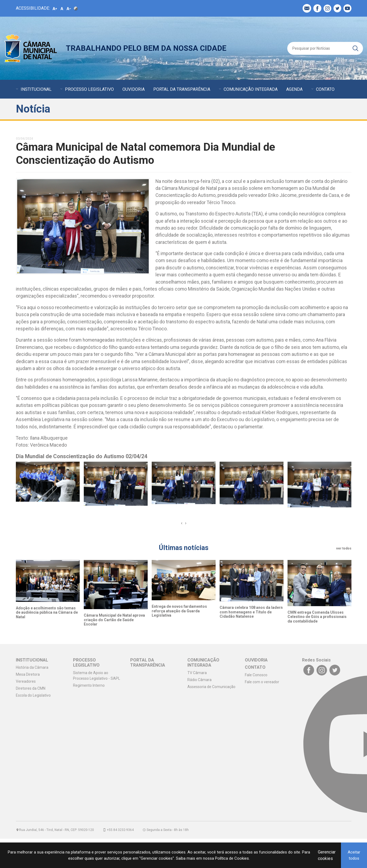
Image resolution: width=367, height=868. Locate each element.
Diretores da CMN (31, 688)
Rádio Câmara (199, 680)
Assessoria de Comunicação (211, 687)
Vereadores (26, 681)
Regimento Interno (89, 685)
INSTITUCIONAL (36, 89)
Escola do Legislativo (33, 695)
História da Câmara (32, 667)
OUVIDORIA (134, 89)
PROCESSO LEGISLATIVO (89, 89)
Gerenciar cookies (327, 855)
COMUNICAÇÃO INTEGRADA (251, 89)
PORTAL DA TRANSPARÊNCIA (182, 89)
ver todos (344, 548)
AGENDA (294, 89)
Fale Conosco (256, 675)
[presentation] (182, 523)
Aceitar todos (354, 855)
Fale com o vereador (262, 682)
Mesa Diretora (28, 674)
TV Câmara (197, 673)
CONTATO (325, 89)
